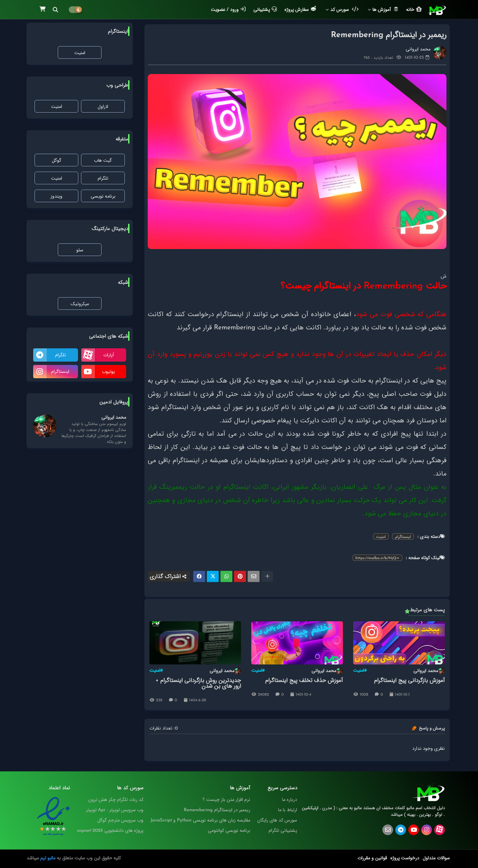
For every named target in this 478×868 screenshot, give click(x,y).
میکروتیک (80, 304)
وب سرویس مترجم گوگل (120, 820)
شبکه (123, 283)
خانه (414, 10)
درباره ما (290, 800)
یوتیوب (108, 372)
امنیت (381, 537)
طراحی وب (117, 85)
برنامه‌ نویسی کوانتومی (229, 830)
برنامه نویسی (103, 196)
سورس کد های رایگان (277, 820)
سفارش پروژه (300, 9)
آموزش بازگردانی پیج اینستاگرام (409, 681)
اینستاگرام (403, 537)
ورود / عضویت (228, 10)
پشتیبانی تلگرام (283, 830)
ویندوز (56, 196)
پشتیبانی (265, 10)
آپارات (109, 355)
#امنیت (360, 671)
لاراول (103, 107)
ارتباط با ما (288, 810)
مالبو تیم (48, 858)
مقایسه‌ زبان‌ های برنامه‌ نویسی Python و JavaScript (200, 820)
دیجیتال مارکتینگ (110, 229)
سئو (80, 250)
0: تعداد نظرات (164, 729)
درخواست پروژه (405, 858)
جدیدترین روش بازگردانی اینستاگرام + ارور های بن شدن (198, 683)
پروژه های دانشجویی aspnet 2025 (110, 830)
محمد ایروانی (429, 671)
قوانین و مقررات (372, 858)
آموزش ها (385, 10)
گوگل (57, 160)
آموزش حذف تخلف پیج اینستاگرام (304, 681)
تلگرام (103, 178)
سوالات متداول (436, 858)
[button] (55, 10)
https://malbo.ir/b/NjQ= (377, 558)
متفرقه (122, 139)
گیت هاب (103, 160)
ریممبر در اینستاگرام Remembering (217, 810)
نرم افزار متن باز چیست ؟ (226, 800)
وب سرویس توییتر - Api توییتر (115, 810)
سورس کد (344, 10)
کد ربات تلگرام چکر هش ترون (116, 800)
